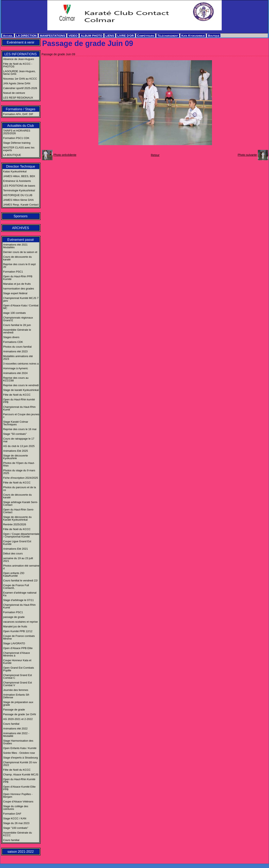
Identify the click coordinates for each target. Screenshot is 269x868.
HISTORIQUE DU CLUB (18, 195)
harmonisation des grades (19, 289)
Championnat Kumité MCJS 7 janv (21, 299)
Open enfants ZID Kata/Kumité (14, 574)
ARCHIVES (21, 228)
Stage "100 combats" (16, 828)
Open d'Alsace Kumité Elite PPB (19, 788)
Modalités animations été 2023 (18, 358)
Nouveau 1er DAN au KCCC (20, 79)
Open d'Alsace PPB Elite (18, 648)
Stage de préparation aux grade (18, 703)
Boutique (214, 36)
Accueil (8, 36)
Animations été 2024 (15, 373)
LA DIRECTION (26, 36)
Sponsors (21, 216)
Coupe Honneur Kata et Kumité (17, 662)
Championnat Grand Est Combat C (17, 676)
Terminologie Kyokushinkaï (19, 190)
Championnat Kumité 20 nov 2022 (20, 764)
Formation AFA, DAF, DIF (18, 114)
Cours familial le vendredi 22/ (20, 580)
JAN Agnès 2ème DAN (17, 83)
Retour (155, 155)
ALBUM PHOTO (92, 36)
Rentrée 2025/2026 (15, 524)
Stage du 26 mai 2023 (16, 823)
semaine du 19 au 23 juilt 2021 (18, 560)
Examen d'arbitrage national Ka (20, 594)
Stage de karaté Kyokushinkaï (21, 390)
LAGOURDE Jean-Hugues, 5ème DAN (19, 73)
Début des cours (13, 553)
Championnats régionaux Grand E (18, 319)
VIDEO (73, 36)
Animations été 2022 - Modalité (16, 735)
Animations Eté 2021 (15, 549)
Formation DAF (12, 814)
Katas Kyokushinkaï (15, 171)
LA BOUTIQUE (12, 155)
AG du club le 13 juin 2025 (19, 446)
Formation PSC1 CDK (16, 138)
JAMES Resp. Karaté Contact (21, 205)
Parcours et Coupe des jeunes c (21, 416)
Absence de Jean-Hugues (19, 59)
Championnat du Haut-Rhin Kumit (19, 408)
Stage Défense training (17, 143)
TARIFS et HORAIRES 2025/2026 (17, 132)
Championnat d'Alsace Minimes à (17, 654)
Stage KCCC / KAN (15, 818)
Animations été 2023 (15, 351)
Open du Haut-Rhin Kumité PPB (19, 781)
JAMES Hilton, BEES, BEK (19, 176)
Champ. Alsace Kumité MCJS (21, 774)
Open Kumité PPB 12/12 (18, 631)
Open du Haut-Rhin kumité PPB (19, 401)
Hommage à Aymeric (15, 368)
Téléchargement (168, 36)
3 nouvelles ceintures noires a (21, 364)
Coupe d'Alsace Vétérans (18, 802)
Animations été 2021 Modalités (15, 246)
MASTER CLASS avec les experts (19, 149)
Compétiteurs (146, 36)
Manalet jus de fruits (15, 626)
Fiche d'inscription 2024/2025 (21, 478)
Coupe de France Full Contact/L (16, 587)
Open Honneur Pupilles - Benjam (18, 795)
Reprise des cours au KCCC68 (16, 379)
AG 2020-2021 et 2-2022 (18, 719)
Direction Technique (20, 166)
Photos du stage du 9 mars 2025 (19, 472)
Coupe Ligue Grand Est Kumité (17, 543)
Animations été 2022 (15, 729)
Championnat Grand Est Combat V (17, 684)
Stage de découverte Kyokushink (15, 457)
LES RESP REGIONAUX (18, 98)
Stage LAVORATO (14, 643)
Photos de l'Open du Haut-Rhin (19, 464)
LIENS (110, 36)
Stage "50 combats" (15, 434)
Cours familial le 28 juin (17, 325)
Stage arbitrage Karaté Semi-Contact (20, 503)
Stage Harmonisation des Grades (18, 742)
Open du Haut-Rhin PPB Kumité (18, 278)
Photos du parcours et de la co (20, 489)
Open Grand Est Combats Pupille (19, 669)
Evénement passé (20, 240)
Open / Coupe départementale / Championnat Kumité (21, 535)
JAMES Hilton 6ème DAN (18, 200)
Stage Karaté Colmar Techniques (16, 423)
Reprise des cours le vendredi (21, 385)
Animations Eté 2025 (15, 451)
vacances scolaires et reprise (20, 622)
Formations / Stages (21, 109)
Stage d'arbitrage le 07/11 (18, 600)
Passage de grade (14, 710)
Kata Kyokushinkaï (193, 36)
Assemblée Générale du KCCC (17, 834)
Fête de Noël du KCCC (17, 395)
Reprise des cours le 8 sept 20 (19, 266)
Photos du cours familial (17, 347)
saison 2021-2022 (21, 852)
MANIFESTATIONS (52, 36)
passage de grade (14, 617)
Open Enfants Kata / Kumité (20, 748)
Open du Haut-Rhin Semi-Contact (19, 511)
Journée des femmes (16, 690)
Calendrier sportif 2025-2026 (20, 88)
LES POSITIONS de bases (19, 186)
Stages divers (11, 337)
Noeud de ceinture (14, 93)
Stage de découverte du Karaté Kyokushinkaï (17, 518)
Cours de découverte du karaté (17, 258)
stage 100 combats (14, 313)
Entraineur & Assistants (17, 181)
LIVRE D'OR (126, 36)
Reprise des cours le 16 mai (20, 429)
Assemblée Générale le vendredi (17, 331)
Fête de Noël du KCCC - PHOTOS (18, 65)
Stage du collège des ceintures (16, 808)
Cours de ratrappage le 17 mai (19, 440)
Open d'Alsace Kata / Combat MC (21, 307)
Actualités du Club (21, 126)
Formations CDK (13, 342)
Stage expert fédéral (15, 293)
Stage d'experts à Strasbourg (20, 758)
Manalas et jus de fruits (17, 284)
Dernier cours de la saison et (20, 252)
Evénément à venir (21, 42)
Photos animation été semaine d (21, 567)
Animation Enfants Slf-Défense (16, 696)
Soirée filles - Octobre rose (19, 753)
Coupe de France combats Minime (19, 637)
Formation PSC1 (13, 272)
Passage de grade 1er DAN (20, 714)
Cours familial (11, 724)
